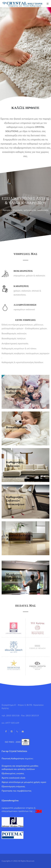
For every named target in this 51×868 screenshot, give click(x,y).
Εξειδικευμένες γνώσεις (13, 773)
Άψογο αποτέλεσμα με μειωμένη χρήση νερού (24, 782)
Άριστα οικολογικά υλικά (13, 778)
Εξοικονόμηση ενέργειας (13, 786)
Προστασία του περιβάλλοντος (17, 791)
